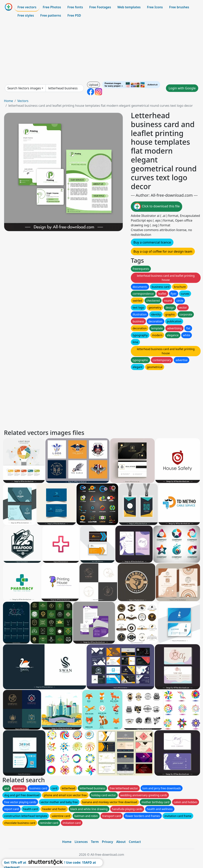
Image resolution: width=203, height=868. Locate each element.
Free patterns (51, 15)
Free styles (26, 15)
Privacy (107, 842)
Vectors (23, 101)
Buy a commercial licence (152, 242)
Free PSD (74, 15)
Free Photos (52, 7)
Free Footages (100, 7)
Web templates (129, 7)
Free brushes (179, 7)
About (121, 842)
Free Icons (155, 7)
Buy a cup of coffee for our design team (163, 251)
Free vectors (27, 7)
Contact (135, 842)
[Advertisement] (101, 50)
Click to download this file (157, 207)
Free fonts (75, 7)
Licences (81, 842)
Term (95, 842)
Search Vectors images (24, 88)
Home (9, 101)
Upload (93, 85)
